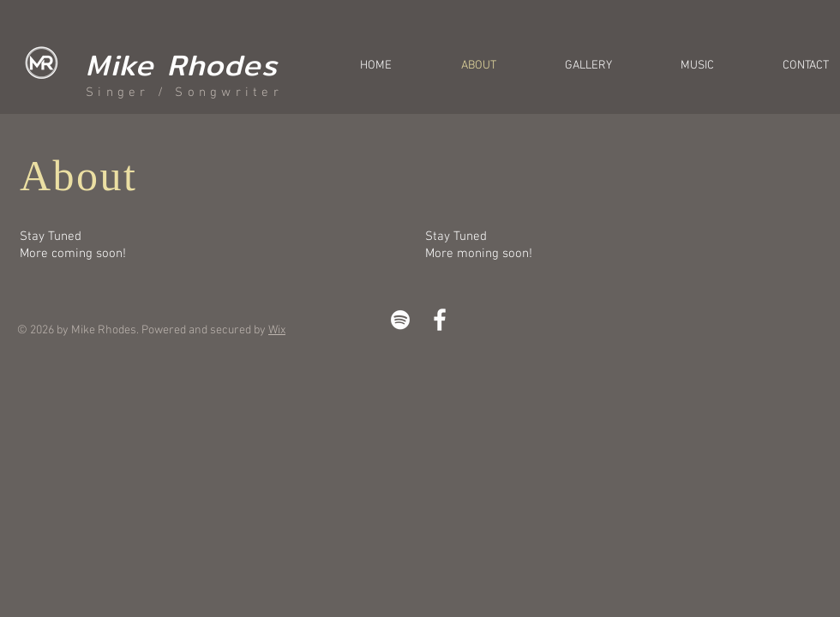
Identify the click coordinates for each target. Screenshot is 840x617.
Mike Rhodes (182, 65)
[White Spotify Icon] (400, 320)
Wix (277, 330)
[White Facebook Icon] (440, 320)
